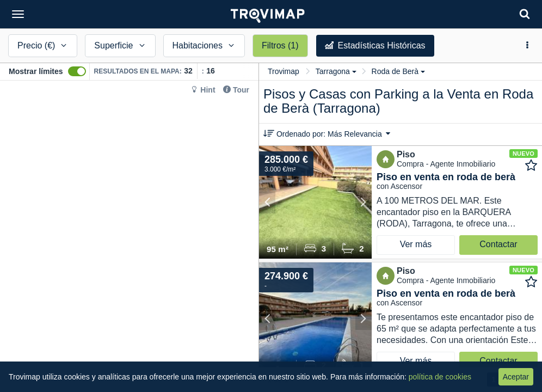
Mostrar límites (36, 71)
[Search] (525, 14)
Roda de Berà (398, 71)
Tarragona (336, 71)
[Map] (129, 236)
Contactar (498, 244)
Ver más (416, 244)
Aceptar (516, 377)
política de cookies (440, 377)
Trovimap (284, 71)
